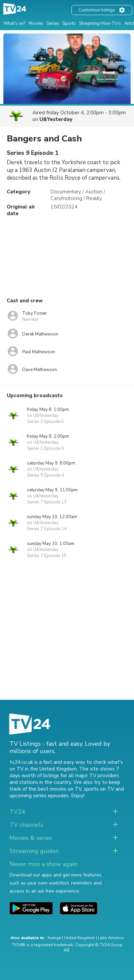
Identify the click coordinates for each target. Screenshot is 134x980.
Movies (36, 23)
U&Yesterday (56, 119)
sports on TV (99, 789)
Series (53, 23)
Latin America (111, 938)
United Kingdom (79, 938)
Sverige (54, 938)
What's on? (14, 23)
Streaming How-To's (100, 23)
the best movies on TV (55, 789)
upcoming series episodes (39, 796)
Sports (69, 23)
